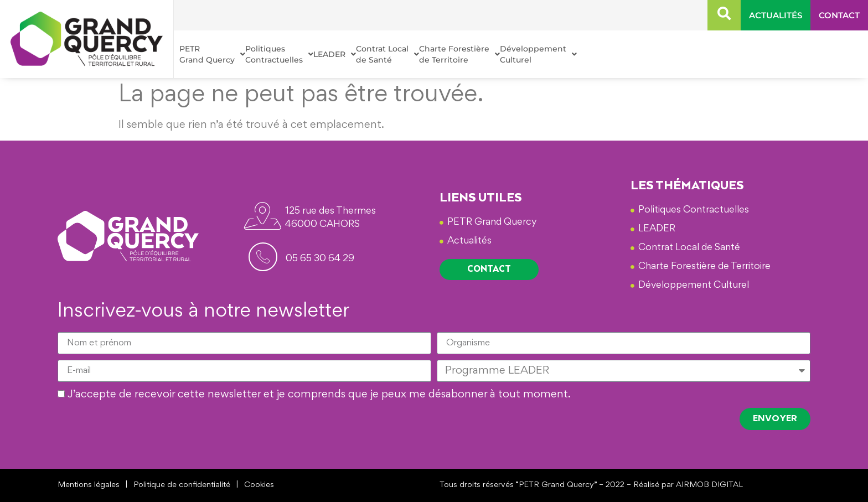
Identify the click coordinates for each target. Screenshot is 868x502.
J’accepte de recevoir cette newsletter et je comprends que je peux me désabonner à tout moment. (319, 395)
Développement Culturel (538, 54)
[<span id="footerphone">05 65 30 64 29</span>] (263, 257)
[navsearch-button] (724, 15)
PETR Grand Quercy (212, 54)
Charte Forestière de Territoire (459, 54)
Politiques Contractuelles (279, 54)
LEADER (335, 54)
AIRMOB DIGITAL (709, 485)
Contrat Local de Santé (387, 54)
